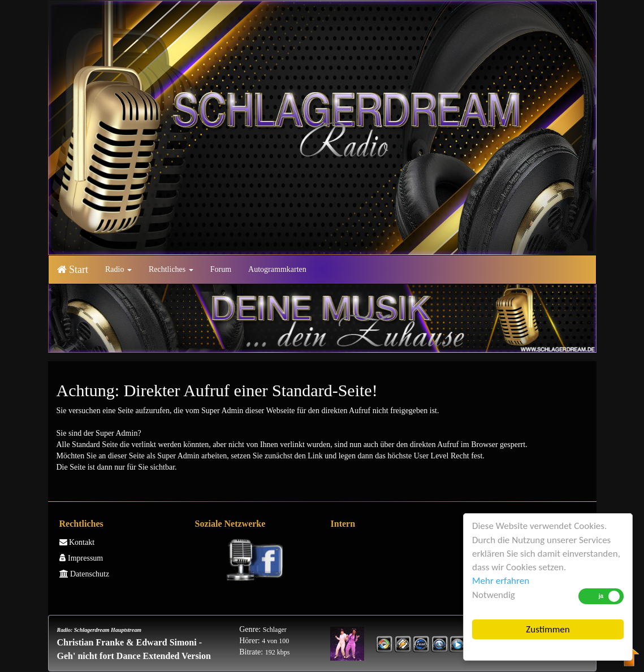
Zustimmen (548, 629)
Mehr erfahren (501, 581)
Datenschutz (85, 574)
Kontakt (77, 542)
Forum (221, 269)
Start (73, 270)
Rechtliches (171, 269)
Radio (118, 269)
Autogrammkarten (277, 269)
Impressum (81, 558)
